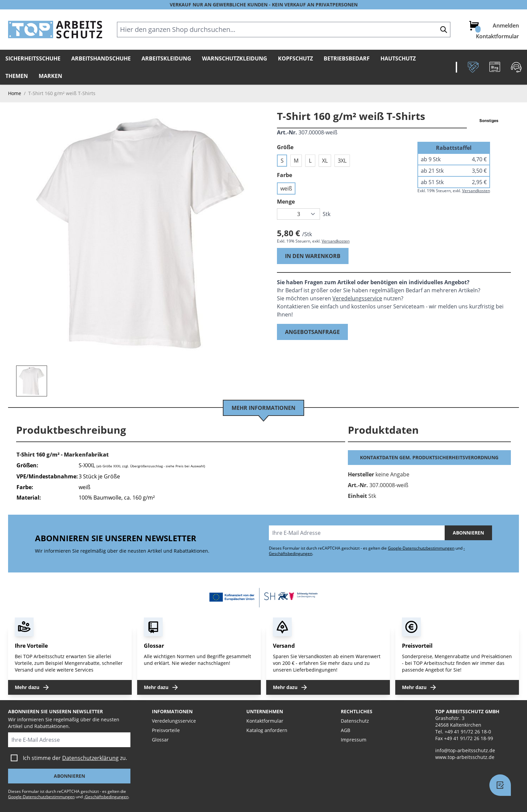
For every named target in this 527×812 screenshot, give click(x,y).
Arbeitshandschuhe (101, 58)
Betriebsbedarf (347, 58)
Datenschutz (355, 721)
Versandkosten (336, 241)
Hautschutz (398, 58)
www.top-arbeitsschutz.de (465, 757)
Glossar (160, 740)
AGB (346, 730)
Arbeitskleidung (166, 58)
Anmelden (506, 26)
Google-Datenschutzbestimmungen (421, 548)
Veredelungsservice (357, 298)
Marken (50, 76)
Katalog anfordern (267, 730)
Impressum (354, 740)
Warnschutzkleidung (235, 58)
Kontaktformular (497, 36)
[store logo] (55, 30)
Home (15, 93)
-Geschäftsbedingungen (106, 797)
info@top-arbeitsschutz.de (465, 750)
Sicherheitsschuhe (33, 58)
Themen (17, 76)
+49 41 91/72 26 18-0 (468, 732)
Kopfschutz (295, 58)
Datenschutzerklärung (90, 758)
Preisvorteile (166, 730)
